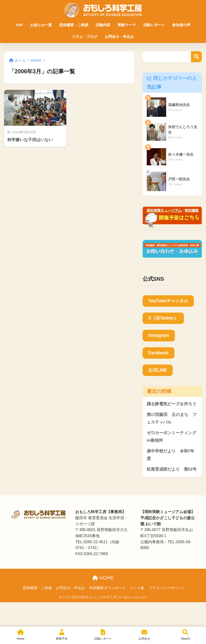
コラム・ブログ (85, 37)
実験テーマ (127, 25)
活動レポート (154, 25)
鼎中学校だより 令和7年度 (171, 455)
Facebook (158, 353)
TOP (19, 25)
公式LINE (158, 370)
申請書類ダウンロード (107, 588)
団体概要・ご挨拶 (74, 25)
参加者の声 (181, 25)
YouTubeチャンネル (168, 301)
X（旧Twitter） (163, 318)
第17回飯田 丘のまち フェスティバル (172, 418)
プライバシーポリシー (167, 588)
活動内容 (103, 25)
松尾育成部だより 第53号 (172, 470)
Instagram (159, 335)
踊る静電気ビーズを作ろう (172, 404)
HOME (103, 578)
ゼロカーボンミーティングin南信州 (172, 437)
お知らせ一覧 (41, 25)
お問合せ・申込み (119, 37)
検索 (196, 57)
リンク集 (137, 588)
